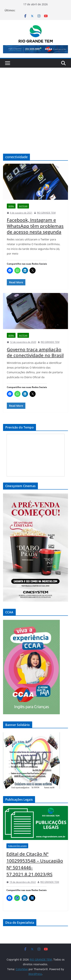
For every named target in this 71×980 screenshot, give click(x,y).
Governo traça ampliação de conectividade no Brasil (35, 352)
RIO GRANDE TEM (46, 213)
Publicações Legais (17, 846)
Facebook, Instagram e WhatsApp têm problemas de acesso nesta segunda (35, 226)
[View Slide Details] (35, 49)
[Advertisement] (35, 105)
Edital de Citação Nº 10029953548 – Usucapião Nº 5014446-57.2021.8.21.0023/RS (35, 864)
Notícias (23, 206)
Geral (11, 206)
